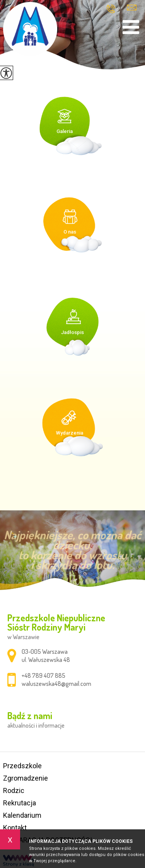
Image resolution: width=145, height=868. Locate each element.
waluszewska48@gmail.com (132, 8)
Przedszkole (22, 766)
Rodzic (14, 790)
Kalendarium (22, 815)
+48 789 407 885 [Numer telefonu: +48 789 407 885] (43, 675)
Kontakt (15, 828)
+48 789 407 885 (111, 9)
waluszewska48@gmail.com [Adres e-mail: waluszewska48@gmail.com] (56, 684)
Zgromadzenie (26, 778)
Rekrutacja (20, 803)
